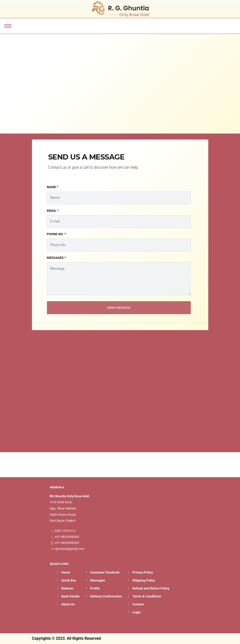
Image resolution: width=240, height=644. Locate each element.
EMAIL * (49, 211)
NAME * (49, 187)
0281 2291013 (65, 531)
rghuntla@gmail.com (70, 549)
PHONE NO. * (53, 234)
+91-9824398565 (67, 537)
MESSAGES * (53, 258)
